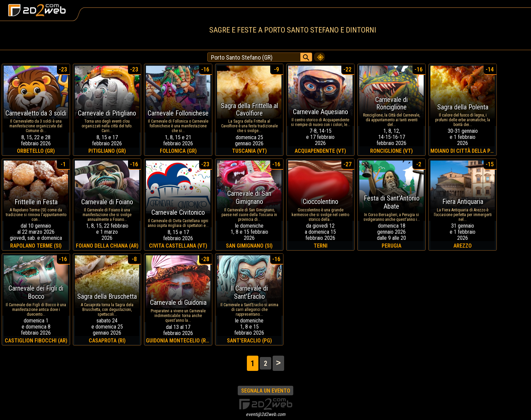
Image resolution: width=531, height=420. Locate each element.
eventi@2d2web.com (266, 414)
